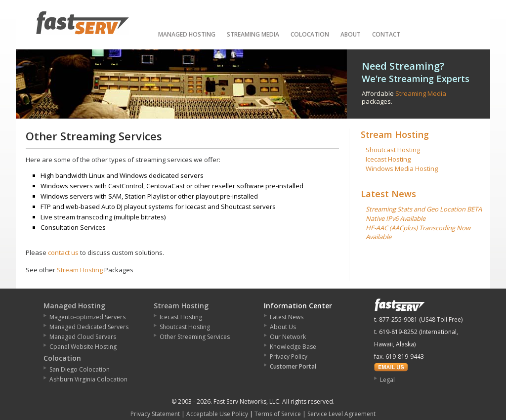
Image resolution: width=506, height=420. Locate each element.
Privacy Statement (155, 414)
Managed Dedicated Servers (89, 327)
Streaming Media (253, 34)
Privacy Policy (289, 357)
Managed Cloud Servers (83, 337)
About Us (283, 327)
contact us (63, 252)
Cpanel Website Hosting (83, 347)
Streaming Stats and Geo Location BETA (424, 209)
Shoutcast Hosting (393, 150)
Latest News (388, 194)
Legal (387, 380)
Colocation (310, 34)
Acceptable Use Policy (217, 414)
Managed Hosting (187, 34)
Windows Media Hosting (402, 168)
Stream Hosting (80, 270)
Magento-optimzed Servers (87, 317)
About (351, 34)
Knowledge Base (293, 347)
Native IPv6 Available (396, 218)
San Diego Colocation (80, 369)
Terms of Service (278, 414)
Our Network (288, 337)
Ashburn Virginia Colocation (88, 379)
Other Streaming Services (195, 337)
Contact (386, 34)
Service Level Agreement (341, 414)
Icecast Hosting (388, 159)
